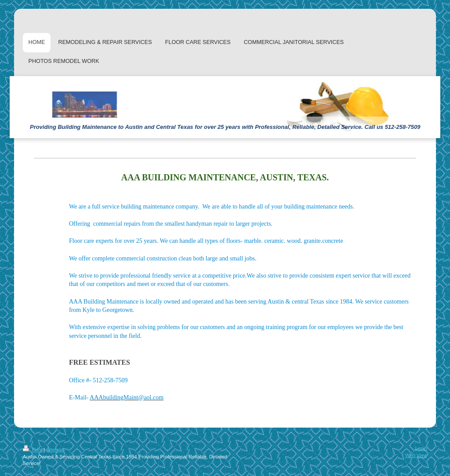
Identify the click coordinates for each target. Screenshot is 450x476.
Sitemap (55, 450)
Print (33, 450)
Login (421, 448)
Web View (416, 455)
